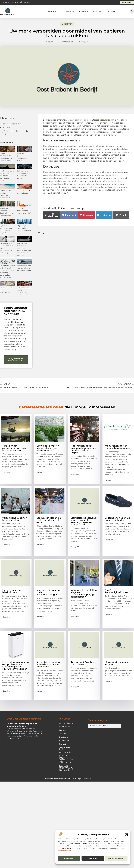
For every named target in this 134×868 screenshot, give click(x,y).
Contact (112, 11)
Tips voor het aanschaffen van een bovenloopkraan (14, 448)
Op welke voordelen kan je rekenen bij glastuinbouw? (48, 448)
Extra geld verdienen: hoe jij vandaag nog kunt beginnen (66, 768)
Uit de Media (65, 727)
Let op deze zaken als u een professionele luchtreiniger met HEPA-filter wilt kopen (16, 665)
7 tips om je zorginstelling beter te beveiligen (24, 228)
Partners (52, 11)
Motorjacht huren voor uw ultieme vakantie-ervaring (24, 268)
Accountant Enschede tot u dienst (83, 663)
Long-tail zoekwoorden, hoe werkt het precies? (24, 211)
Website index (65, 752)
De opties (6, 127)
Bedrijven (67, 24)
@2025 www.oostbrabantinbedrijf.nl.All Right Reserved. (67, 779)
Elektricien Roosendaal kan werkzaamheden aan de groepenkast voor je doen (84, 521)
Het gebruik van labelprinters (12, 591)
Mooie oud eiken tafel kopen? (117, 663)
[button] (126, 835)
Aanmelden (64, 740)
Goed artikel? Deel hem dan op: (16, 132)
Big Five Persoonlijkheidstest (116, 591)
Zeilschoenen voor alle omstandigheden (118, 519)
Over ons (84, 11)
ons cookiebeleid (65, 851)
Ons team (98, 11)
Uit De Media (68, 11)
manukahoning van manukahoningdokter (117, 447)
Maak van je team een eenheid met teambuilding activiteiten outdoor (7, 176)
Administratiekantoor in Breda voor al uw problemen (49, 664)
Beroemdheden (66, 723)
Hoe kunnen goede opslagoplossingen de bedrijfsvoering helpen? (83, 449)
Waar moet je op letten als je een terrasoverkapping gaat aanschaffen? (84, 593)
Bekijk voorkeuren (116, 858)
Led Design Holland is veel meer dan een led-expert (49, 520)
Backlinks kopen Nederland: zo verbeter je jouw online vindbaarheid (66, 759)
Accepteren (69, 858)
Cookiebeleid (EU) (65, 748)
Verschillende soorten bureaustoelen (15, 519)
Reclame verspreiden (11, 124)
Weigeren (93, 858)
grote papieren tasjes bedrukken (94, 120)
